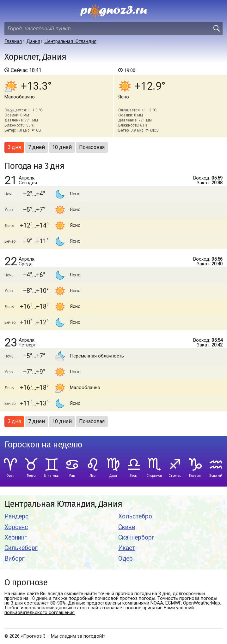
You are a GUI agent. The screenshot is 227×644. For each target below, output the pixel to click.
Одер (126, 559)
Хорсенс (16, 527)
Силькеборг (21, 548)
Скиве (127, 527)
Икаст (127, 548)
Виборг (15, 559)
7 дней (37, 147)
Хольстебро (135, 516)
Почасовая (92, 147)
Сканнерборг (136, 538)
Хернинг (16, 538)
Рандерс (16, 516)
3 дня (14, 147)
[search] (216, 28)
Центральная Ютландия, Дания (63, 504)
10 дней (62, 147)
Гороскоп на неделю (43, 445)
